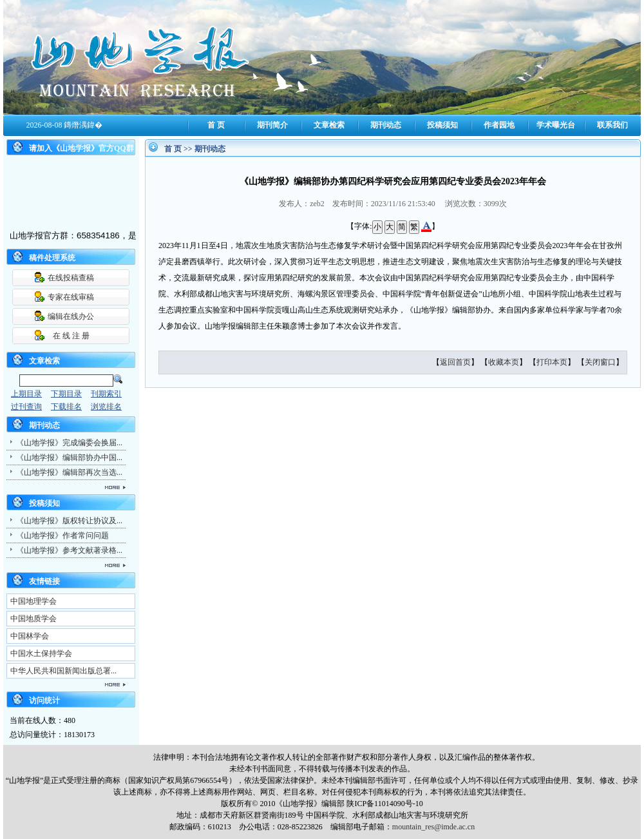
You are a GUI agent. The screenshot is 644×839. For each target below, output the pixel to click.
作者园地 (499, 125)
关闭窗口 (600, 362)
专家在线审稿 (71, 297)
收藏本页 (504, 362)
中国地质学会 (33, 619)
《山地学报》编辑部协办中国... (69, 458)
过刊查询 (26, 407)
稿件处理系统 (52, 258)
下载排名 (66, 407)
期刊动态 (386, 125)
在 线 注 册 (71, 336)
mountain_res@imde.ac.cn (433, 827)
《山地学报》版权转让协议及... (69, 521)
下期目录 (66, 394)
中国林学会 (30, 636)
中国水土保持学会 (41, 653)
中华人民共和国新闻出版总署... (63, 671)
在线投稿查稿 (71, 278)
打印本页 (552, 362)
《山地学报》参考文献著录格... (69, 550)
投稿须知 (442, 125)
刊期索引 (106, 394)
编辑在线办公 (71, 316)
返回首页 (455, 362)
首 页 (216, 125)
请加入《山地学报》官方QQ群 (81, 148)
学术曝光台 (556, 125)
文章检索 (329, 125)
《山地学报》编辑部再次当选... (69, 472)
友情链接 (44, 581)
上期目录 (26, 394)
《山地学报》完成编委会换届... (69, 443)
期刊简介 (272, 125)
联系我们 (612, 125)
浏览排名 (106, 407)
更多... (64, 487)
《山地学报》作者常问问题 (62, 535)
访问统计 (44, 700)
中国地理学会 (33, 601)
